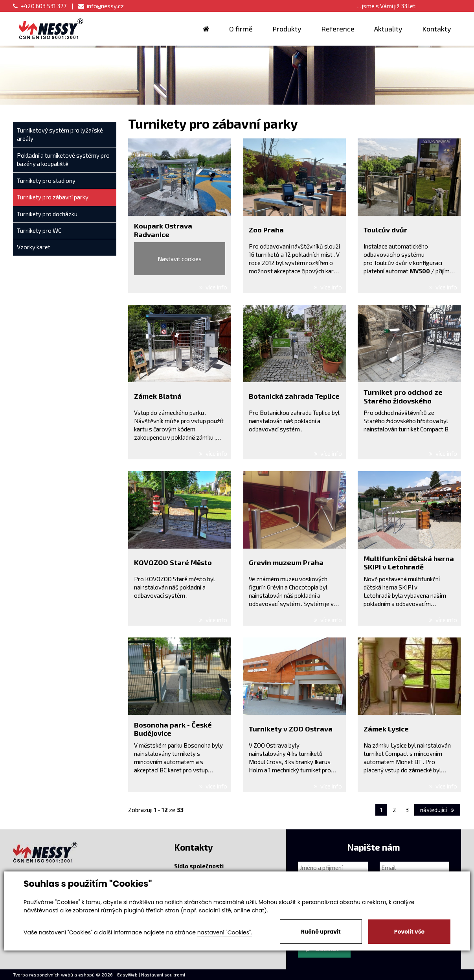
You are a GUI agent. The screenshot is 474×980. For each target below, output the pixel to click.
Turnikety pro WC (39, 230)
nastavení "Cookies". (225, 932)
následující (437, 810)
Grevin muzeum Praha (286, 562)
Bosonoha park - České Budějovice (173, 729)
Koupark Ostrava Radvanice (163, 230)
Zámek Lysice (386, 729)
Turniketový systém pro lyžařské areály (60, 134)
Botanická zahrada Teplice (294, 396)
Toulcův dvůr (385, 230)
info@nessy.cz (101, 6)
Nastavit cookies (180, 259)
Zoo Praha (266, 230)
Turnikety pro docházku (47, 214)
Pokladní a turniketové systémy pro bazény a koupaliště (63, 159)
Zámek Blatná (158, 396)
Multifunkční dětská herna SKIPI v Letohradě (409, 563)
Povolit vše (409, 932)
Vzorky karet (34, 247)
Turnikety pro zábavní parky (53, 197)
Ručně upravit (321, 932)
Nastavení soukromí (163, 974)
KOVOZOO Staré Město (173, 562)
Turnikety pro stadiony (46, 181)
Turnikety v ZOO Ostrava (291, 729)
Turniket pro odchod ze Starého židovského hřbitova (403, 401)
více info (213, 287)
